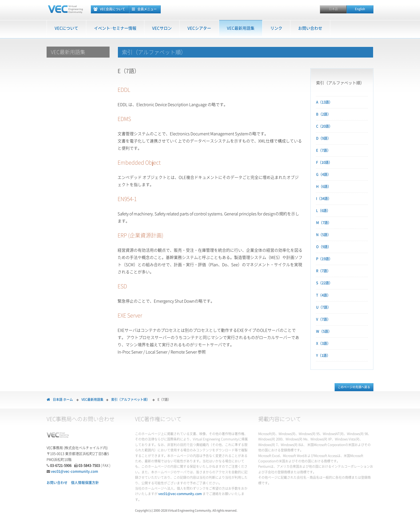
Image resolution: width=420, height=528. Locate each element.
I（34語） (324, 199)
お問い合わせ (310, 28)
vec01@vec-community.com (74, 471)
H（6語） (324, 186)
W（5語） (324, 331)
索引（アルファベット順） (130, 399)
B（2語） (323, 114)
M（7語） (324, 223)
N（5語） (323, 235)
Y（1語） (323, 355)
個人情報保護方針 (85, 483)
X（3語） (323, 343)
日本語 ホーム (63, 399)
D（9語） (323, 138)
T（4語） (323, 295)
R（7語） (323, 271)
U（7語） (323, 307)
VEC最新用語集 (241, 28)
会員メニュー (147, 9)
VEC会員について (112, 9)
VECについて (66, 28)
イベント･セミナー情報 (115, 28)
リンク (276, 28)
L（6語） (323, 211)
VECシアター (199, 28)
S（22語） (324, 283)
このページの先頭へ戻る (354, 387)
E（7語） (323, 150)
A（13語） (324, 102)
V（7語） (323, 319)
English (360, 9)
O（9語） (324, 247)
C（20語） (324, 126)
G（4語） (323, 174)
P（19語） (324, 259)
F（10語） (324, 162)
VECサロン (162, 28)
